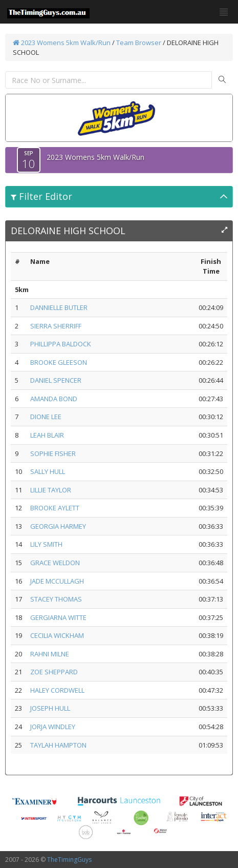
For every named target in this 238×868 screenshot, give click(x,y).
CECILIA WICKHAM (57, 635)
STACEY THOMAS (56, 599)
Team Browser (139, 43)
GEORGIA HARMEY (58, 526)
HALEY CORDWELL (57, 690)
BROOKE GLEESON (59, 362)
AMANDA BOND (54, 399)
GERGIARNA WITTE (58, 617)
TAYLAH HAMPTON (58, 745)
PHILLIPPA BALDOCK (61, 344)
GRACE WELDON (55, 563)
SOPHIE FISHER (53, 453)
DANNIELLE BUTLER (59, 307)
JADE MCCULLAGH (57, 581)
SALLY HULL (48, 471)
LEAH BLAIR (47, 435)
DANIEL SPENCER (56, 380)
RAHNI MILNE (50, 654)
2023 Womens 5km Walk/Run (62, 43)
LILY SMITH (46, 544)
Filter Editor (41, 196)
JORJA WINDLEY (53, 727)
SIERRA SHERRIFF (56, 326)
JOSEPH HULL (50, 708)
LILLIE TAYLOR (51, 490)
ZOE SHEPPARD (54, 672)
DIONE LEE (46, 417)
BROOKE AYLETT (55, 508)
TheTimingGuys (69, 860)
